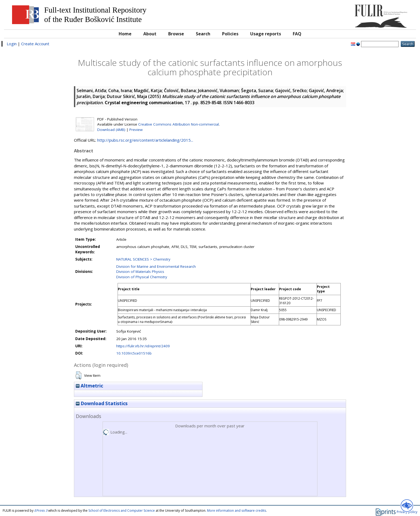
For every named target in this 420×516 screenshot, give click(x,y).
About (150, 34)
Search (203, 34)
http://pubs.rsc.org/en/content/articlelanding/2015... (145, 140)
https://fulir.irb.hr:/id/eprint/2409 (143, 346)
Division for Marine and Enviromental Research (156, 266)
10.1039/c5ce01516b (134, 353)
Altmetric (89, 386)
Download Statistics (102, 403)
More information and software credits (237, 511)
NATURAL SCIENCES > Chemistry (143, 259)
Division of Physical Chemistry (142, 277)
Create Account (35, 44)
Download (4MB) (111, 130)
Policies (230, 34)
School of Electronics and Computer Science (122, 511)
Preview (136, 130)
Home (125, 34)
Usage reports (266, 34)
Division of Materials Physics (140, 272)
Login (12, 44)
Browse (176, 34)
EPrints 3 (41, 511)
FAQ (297, 34)
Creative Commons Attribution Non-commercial (179, 124)
